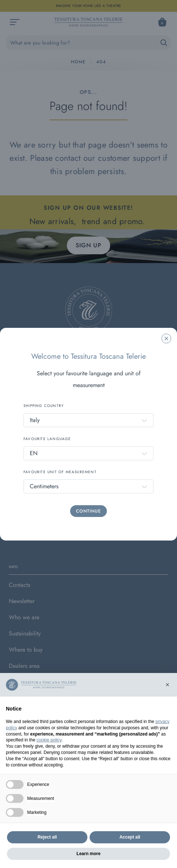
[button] (167, 685)
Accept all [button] (130, 837)
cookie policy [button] (49, 740)
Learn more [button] (88, 854)
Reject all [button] (47, 837)
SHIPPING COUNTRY (44, 406)
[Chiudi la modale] (166, 339)
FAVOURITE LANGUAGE (47, 439)
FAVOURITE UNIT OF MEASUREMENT (60, 472)
